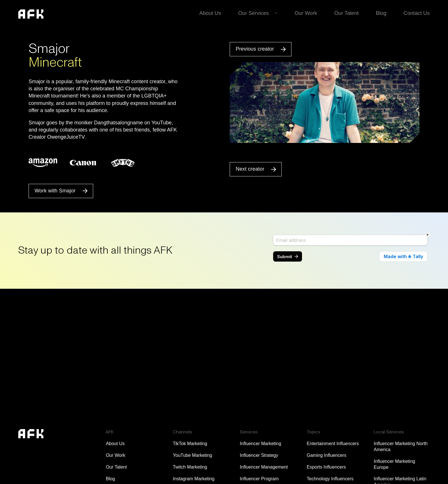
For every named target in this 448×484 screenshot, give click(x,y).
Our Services (256, 13)
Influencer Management (264, 467)
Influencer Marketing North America (401, 447)
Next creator (250, 169)
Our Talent (348, 13)
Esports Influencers (326, 467)
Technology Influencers (330, 479)
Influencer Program (259, 479)
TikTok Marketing (190, 444)
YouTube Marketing (193, 455)
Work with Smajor (55, 191)
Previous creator (255, 49)
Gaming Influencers (327, 455)
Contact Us (417, 13)
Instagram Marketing (194, 479)
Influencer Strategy (259, 455)
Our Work (308, 13)
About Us (214, 13)
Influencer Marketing (260, 444)
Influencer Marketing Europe (394, 464)
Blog (382, 13)
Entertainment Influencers (333, 444)
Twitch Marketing (190, 467)
